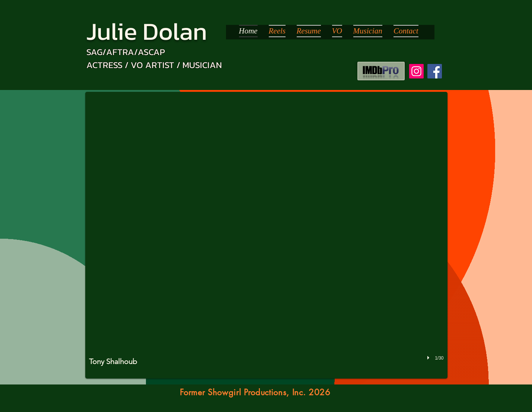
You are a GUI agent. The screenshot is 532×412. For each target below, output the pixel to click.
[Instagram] (416, 71)
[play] (429, 358)
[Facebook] (435, 71)
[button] (266, 235)
